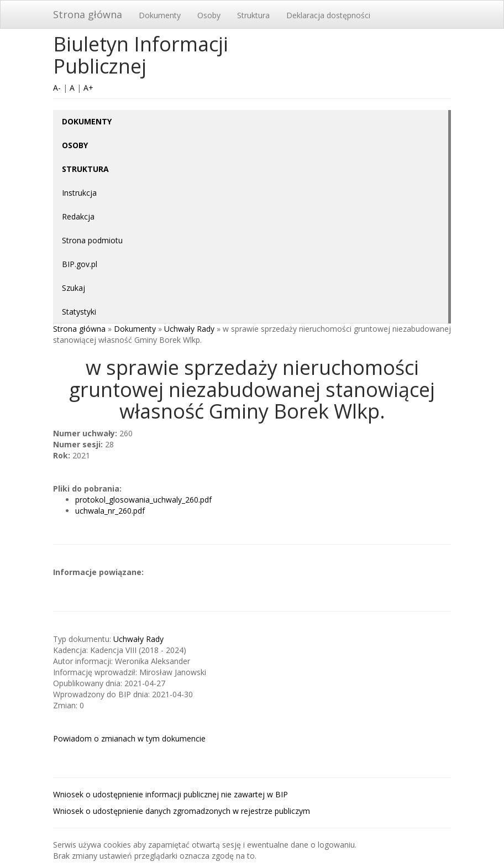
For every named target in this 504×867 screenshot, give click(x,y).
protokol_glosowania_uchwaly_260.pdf (143, 500)
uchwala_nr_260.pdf (110, 511)
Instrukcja (79, 193)
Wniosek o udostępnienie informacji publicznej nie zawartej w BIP (170, 794)
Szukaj (73, 288)
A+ (88, 88)
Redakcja (78, 216)
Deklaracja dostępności (328, 15)
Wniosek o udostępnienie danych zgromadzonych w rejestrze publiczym (182, 811)
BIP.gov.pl (80, 264)
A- (57, 88)
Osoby (209, 15)
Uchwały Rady (189, 329)
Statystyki (79, 312)
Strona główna (88, 14)
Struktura (253, 15)
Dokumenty (160, 15)
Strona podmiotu (92, 240)
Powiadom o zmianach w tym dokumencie (129, 738)
